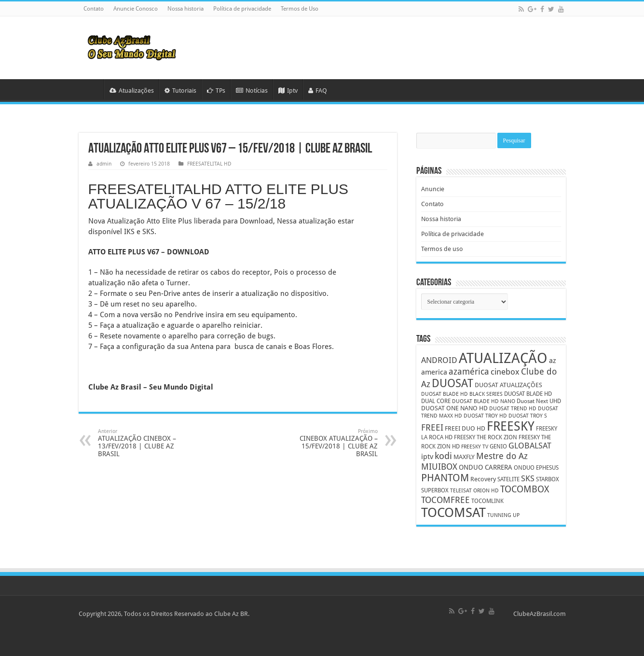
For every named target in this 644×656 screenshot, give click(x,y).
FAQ (318, 91)
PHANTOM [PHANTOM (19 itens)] (445, 478)
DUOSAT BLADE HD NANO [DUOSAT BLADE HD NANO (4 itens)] (484, 401)
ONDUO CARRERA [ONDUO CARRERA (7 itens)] (486, 467)
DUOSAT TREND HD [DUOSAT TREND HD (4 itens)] (513, 409)
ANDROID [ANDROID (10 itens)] (439, 360)
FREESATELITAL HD (209, 164)
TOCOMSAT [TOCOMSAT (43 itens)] (453, 512)
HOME (91, 89)
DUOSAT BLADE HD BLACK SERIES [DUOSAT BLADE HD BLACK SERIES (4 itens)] (462, 394)
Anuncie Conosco (136, 9)
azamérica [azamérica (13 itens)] (469, 371)
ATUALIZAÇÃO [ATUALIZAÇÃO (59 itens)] (503, 358)
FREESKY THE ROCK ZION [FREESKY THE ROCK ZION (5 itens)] (486, 437)
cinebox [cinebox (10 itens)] (505, 372)
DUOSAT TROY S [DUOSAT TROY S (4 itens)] (528, 416)
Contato (94, 9)
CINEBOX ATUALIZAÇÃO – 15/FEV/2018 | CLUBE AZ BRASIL (328, 443)
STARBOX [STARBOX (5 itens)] (548, 479)
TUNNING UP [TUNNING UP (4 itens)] (503, 515)
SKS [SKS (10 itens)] (528, 479)
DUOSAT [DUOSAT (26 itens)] (452, 383)
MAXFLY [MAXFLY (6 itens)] (464, 457)
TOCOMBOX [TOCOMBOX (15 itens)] (525, 489)
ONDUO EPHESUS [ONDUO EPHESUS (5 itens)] (536, 468)
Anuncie (433, 189)
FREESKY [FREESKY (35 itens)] (511, 426)
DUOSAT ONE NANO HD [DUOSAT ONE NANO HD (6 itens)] (454, 408)
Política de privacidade (242, 9)
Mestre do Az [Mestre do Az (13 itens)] (502, 456)
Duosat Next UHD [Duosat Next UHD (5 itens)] (539, 401)
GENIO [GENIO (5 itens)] (498, 447)
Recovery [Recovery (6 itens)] (483, 479)
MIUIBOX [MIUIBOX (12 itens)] (439, 467)
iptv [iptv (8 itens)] (427, 457)
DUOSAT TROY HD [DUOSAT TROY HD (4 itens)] (485, 416)
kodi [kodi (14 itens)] (443, 456)
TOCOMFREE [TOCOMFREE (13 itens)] (445, 500)
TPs (216, 91)
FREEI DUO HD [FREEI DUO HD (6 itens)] (465, 428)
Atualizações (132, 91)
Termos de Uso (300, 9)
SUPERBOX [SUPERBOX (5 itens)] (435, 490)
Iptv (288, 91)
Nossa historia (185, 9)
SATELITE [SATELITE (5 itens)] (508, 479)
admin (104, 164)
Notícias (252, 91)
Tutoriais (180, 91)
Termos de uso (442, 249)
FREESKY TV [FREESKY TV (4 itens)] (475, 447)
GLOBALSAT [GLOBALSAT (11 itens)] (530, 446)
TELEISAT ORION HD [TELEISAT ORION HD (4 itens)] (474, 491)
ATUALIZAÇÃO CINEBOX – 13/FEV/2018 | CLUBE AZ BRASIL (147, 443)
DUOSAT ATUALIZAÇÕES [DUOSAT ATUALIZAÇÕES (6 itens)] (508, 385)
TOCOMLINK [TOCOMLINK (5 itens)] (487, 501)
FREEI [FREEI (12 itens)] (432, 427)
